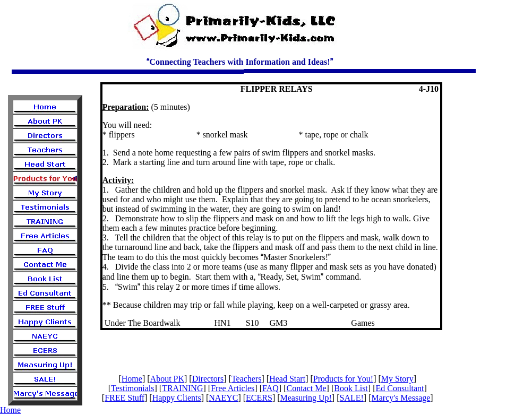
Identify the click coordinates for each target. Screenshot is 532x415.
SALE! (352, 398)
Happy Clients (177, 398)
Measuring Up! (306, 398)
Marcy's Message (401, 398)
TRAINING (182, 388)
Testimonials (133, 388)
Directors (208, 379)
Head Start (287, 379)
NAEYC (223, 398)
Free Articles (233, 388)
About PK (167, 379)
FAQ (271, 388)
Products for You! (343, 379)
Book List (351, 388)
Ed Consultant (400, 388)
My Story (397, 379)
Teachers (247, 379)
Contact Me (306, 388)
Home (132, 379)
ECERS (259, 398)
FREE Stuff (125, 398)
